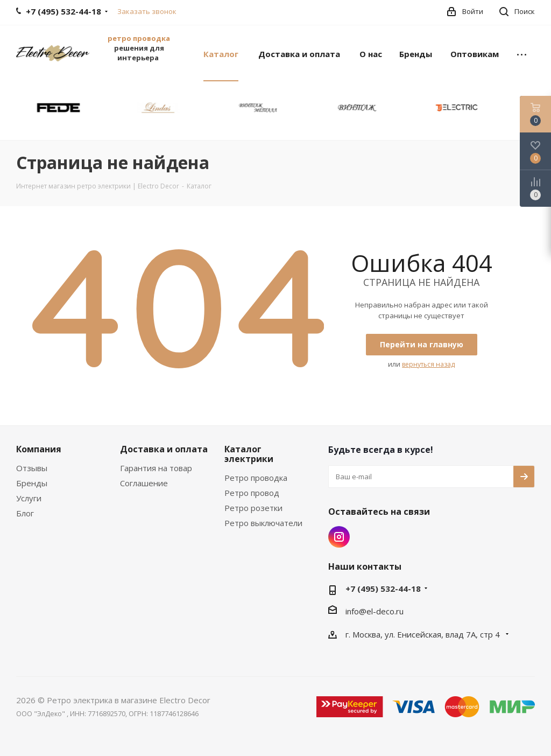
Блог (25, 513)
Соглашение (144, 483)
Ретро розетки (253, 508)
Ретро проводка (256, 478)
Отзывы (32, 468)
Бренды (32, 483)
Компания (39, 449)
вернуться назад (428, 364)
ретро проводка (139, 38)
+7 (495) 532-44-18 (383, 589)
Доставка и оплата (164, 449)
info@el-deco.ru (375, 611)
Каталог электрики (249, 454)
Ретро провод (252, 493)
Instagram (339, 537)
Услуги (29, 498)
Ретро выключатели (263, 523)
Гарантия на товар (156, 468)
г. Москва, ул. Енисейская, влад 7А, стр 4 (424, 634)
